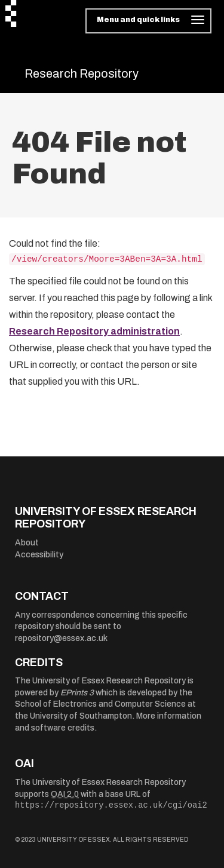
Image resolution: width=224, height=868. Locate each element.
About (27, 543)
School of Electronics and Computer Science (100, 704)
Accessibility (39, 555)
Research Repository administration (94, 331)
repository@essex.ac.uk (61, 638)
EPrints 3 (77, 693)
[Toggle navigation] (148, 21)
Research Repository (82, 73)
